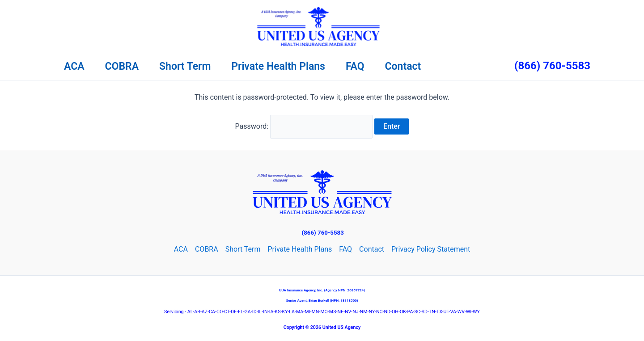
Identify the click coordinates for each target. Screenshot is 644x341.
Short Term (185, 66)
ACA (74, 66)
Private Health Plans (278, 66)
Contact (403, 66)
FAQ (355, 66)
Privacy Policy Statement (431, 249)
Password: (304, 126)
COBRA (122, 66)
